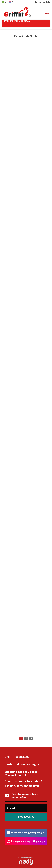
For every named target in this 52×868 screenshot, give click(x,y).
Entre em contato (42, 2)
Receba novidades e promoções (22, 796)
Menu (47, 11)
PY (11, 2)
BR (5, 2)
